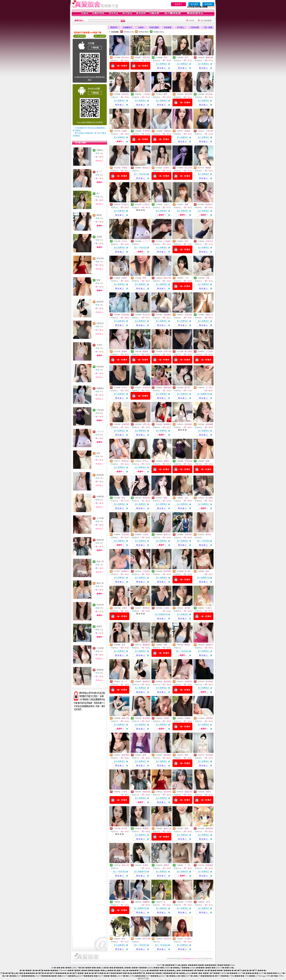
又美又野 (209, 131)
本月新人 (181, 27)
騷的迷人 (146, 168)
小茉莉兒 (146, 204)
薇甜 (207, 571)
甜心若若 (188, 168)
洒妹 (186, 755)
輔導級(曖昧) (144, 32)
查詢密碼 (208, 4)
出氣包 (166, 168)
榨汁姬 (124, 828)
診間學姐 (209, 718)
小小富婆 (100, 518)
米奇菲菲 (146, 388)
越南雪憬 (125, 755)
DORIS (124, 241)
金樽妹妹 (188, 681)
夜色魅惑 (100, 367)
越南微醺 (209, 424)
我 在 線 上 (161, 68)
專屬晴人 (100, 150)
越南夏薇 (100, 475)
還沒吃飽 (188, 94)
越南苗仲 (209, 645)
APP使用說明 (79, 36)
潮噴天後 (146, 57)
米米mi (145, 461)
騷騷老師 (167, 388)
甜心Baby (125, 57)
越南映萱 (100, 302)
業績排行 (114, 27)
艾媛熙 (124, 131)
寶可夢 (187, 608)
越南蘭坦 (167, 424)
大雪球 (99, 345)
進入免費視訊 (161, 64)
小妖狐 (145, 535)
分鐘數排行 (127, 27)
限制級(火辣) (129, 32)
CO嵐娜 (167, 241)
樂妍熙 (99, 215)
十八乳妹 (209, 351)
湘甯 (165, 498)
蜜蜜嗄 (187, 131)
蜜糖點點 (100, 670)
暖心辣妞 (188, 351)
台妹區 (141, 27)
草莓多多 (125, 461)
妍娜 (98, 280)
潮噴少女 (209, 315)
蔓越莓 (124, 351)
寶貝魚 (208, 535)
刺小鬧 (187, 571)
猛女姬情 (100, 258)
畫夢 (165, 94)
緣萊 (144, 755)
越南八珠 (100, 583)
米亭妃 (124, 388)
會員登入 (178, 4)
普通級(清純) (159, 32)
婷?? (98, 193)
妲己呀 (187, 388)
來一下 (99, 172)
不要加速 (100, 410)
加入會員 (194, 4)
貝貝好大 (125, 204)
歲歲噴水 (125, 571)
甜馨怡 (166, 461)
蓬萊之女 (167, 535)
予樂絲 (124, 168)
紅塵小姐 (167, 351)
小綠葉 (166, 608)
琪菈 (186, 241)
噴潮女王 (209, 204)
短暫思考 (100, 323)
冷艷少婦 (146, 424)
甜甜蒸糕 (188, 424)
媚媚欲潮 (100, 540)
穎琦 (144, 278)
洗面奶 (124, 278)
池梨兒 (208, 792)
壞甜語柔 (146, 498)
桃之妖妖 (209, 94)
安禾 (186, 57)
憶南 (123, 498)
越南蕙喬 (167, 681)
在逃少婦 (188, 315)
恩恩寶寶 (167, 571)
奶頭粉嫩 (125, 315)
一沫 (186, 278)
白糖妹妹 (167, 131)
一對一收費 (208, 27)
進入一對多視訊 (140, 174)
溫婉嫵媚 (167, 315)
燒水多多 (146, 315)
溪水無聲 (209, 755)
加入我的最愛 (206, 21)
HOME (192, 21)
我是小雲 (100, 562)
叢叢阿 (99, 626)
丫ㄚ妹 (187, 865)
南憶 (98, 453)
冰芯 (186, 498)
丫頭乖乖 (146, 94)
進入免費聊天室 (203, 394)
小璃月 (124, 608)
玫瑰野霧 (100, 497)
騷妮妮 (208, 168)
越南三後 (125, 718)
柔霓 (123, 645)
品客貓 (99, 237)
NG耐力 (209, 608)
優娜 (186, 204)
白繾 (207, 278)
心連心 (166, 204)
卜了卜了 (100, 432)
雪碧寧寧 (146, 608)
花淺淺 (145, 865)
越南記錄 (188, 792)
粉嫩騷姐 (100, 388)
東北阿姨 (209, 681)
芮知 (165, 57)
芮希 (165, 645)
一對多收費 (194, 27)
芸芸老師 (125, 535)
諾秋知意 (125, 94)
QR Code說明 (100, 36)
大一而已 (209, 388)
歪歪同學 (100, 605)
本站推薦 (168, 27)
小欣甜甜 (100, 648)
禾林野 (166, 718)
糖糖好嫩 (209, 57)
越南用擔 (209, 828)
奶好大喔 (167, 278)
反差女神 (209, 241)
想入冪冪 (209, 498)
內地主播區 (154, 27)
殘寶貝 (166, 865)
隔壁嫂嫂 (209, 865)
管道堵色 (188, 535)
